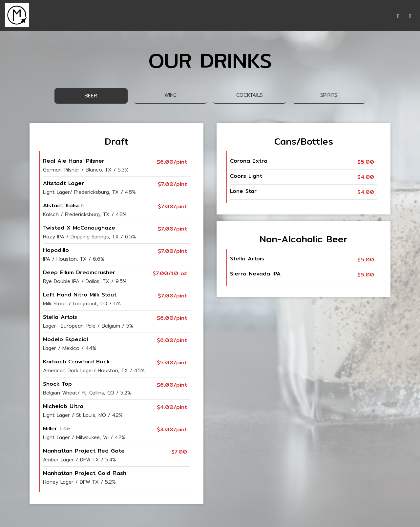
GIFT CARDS (303, 16)
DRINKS (185, 16)
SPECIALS (213, 16)
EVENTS (243, 16)
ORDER (379, 16)
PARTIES (270, 16)
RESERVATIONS (344, 16)
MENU (162, 16)
